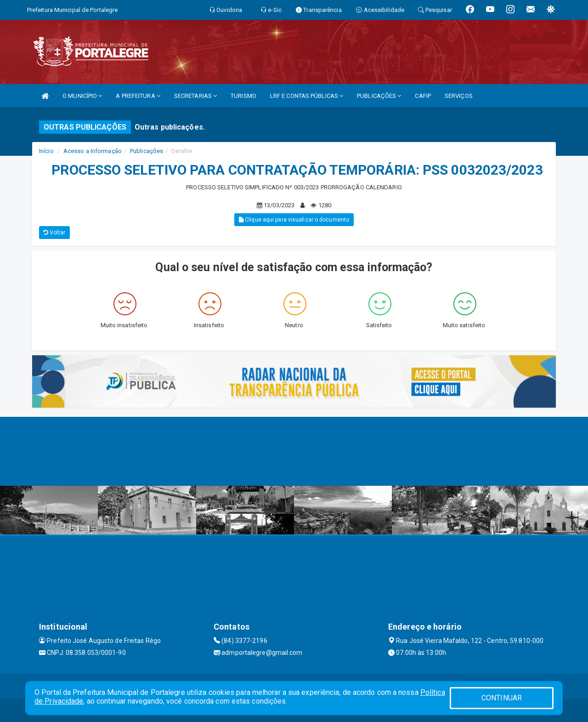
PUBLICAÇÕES (379, 96)
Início (46, 151)
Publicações (147, 151)
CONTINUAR (502, 698)
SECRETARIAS (195, 96)
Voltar (54, 233)
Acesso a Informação (93, 151)
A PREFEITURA (138, 96)
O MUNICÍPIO (82, 96)
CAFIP (423, 96)
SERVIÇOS (459, 96)
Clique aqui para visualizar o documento (294, 220)
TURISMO (243, 96)
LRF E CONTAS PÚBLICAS (307, 96)
